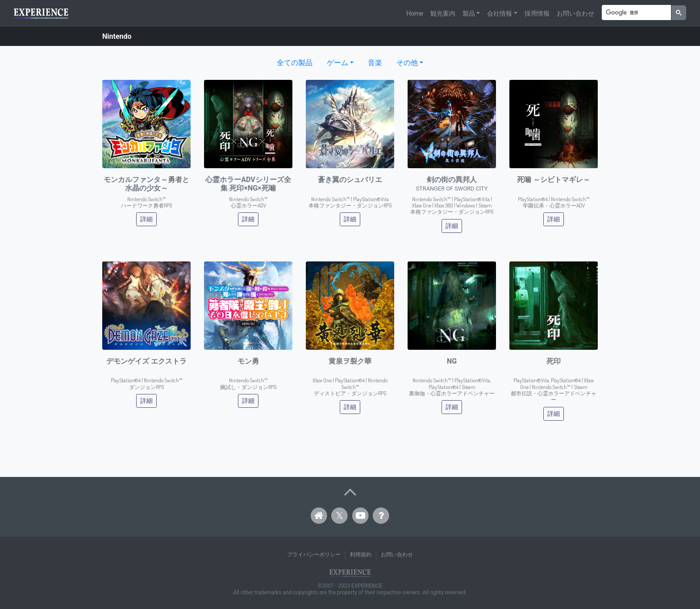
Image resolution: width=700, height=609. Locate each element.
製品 (469, 13)
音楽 (375, 63)
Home (415, 13)
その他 (407, 63)
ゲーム (337, 63)
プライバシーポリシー (314, 555)
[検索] (635, 13)
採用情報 (537, 13)
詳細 (146, 219)
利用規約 (361, 555)
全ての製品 (295, 63)
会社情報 (500, 13)
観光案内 (443, 13)
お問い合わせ (575, 13)
